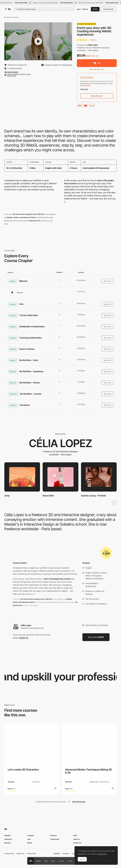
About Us (77, 839)
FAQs (75, 835)
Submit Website (108, 9)
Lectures (61, 861)
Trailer (46, 861)
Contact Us (77, 843)
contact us (24, 638)
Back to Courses (11, 17)
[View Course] (55, 788)
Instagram (66, 853)
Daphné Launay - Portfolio (93, 496)
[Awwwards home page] (31, 861)
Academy (31, 835)
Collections (8, 839)
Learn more (84, 89)
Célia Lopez (93, 45)
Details (53, 861)
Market (30, 843)
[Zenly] (22, 477)
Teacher (70, 861)
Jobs (29, 839)
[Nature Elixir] (60, 477)
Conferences (55, 839)
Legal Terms (20, 853)
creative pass (67, 65)
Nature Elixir (48, 496)
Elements (8, 843)
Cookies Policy (9, 853)
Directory (54, 835)
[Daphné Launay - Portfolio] (99, 477)
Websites (8, 835)
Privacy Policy (32, 853)
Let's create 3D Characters (23, 770)
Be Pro (95, 9)
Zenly (7, 496)
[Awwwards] (10, 9)
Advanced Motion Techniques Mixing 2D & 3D (89, 771)
